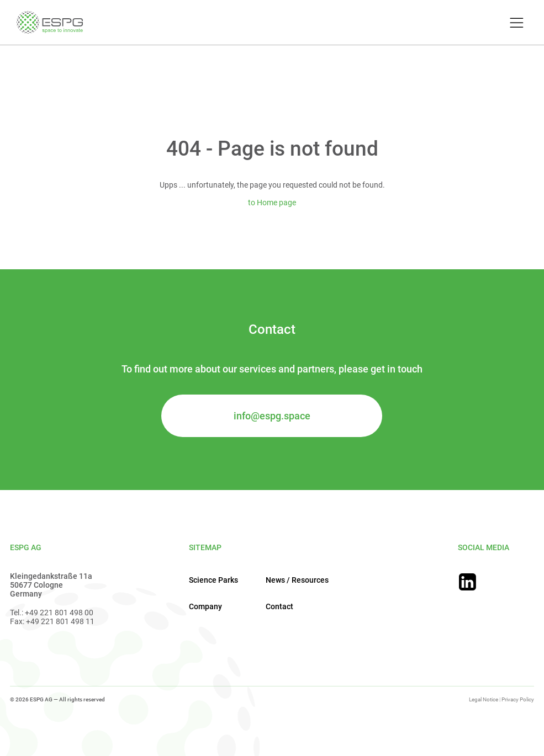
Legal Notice (484, 699)
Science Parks (213, 580)
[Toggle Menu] (515, 23)
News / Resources (297, 580)
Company (205, 606)
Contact (279, 606)
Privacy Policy (518, 699)
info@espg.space (272, 416)
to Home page (272, 203)
